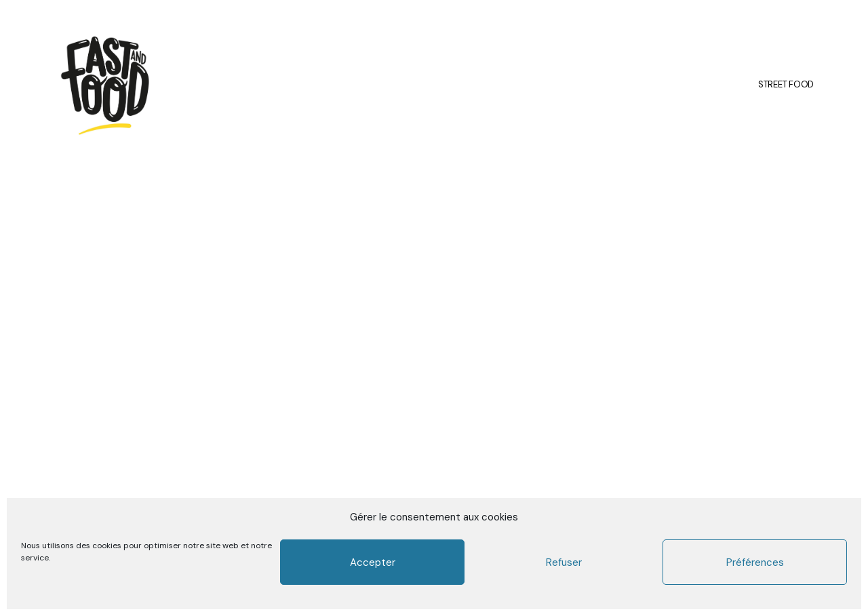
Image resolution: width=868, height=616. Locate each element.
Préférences (755, 562)
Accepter (373, 562)
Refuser (564, 562)
